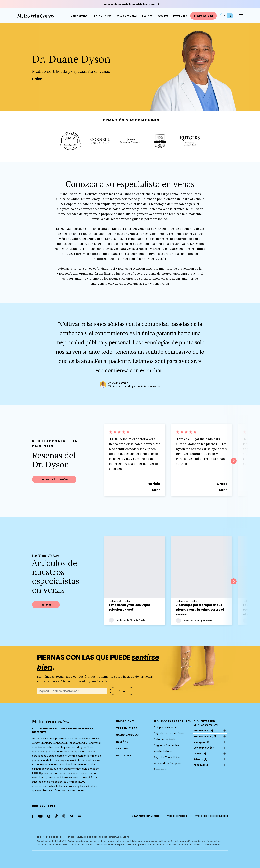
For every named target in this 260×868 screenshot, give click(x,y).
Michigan (46, 743)
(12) (205, 736)
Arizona (81, 743)
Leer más (46, 605)
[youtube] (40, 816)
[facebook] (33, 816)
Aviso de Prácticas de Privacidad (211, 816)
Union (37, 79)
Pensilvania (94, 743)
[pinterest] (64, 816)
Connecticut (60, 743)
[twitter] (72, 816)
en (224, 16)
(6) (204, 748)
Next (234, 461)
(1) (202, 765)
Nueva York (84, 739)
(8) (201, 742)
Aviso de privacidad (177, 816)
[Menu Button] (241, 16)
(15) (203, 731)
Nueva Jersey (202, 736)
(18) (200, 754)
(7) (200, 759)
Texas (72, 743)
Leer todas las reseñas (54, 479)
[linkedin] (80, 816)
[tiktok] (56, 816)
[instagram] (49, 816)
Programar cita (203, 16)
